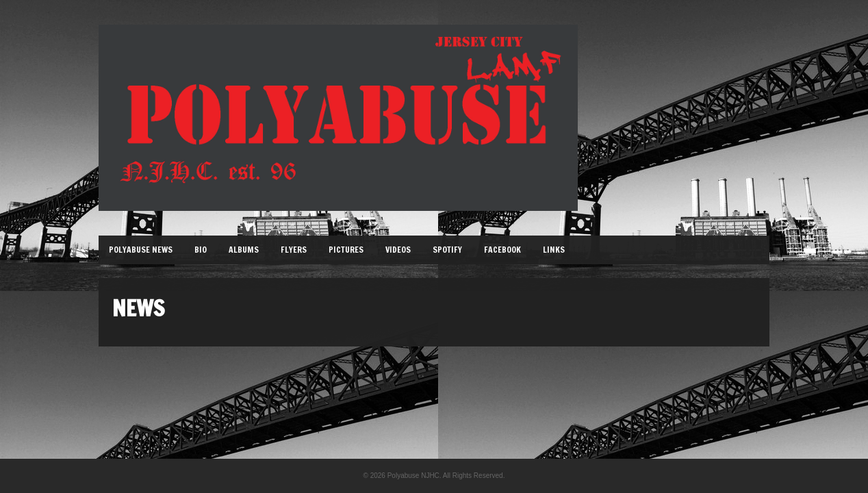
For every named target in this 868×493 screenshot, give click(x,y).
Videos (398, 250)
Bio (201, 250)
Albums (244, 250)
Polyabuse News (141, 250)
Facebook (502, 250)
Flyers (294, 250)
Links (554, 250)
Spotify (447, 250)
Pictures (346, 250)
